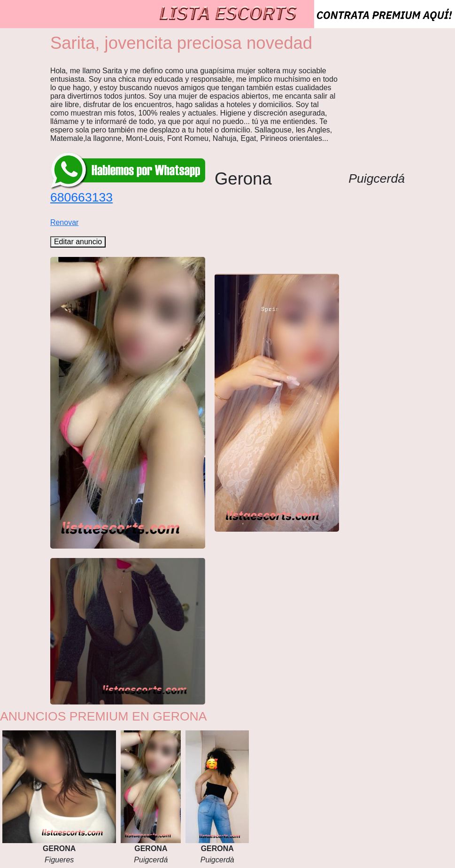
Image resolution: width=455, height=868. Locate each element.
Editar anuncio (78, 242)
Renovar (64, 222)
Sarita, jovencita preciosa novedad (181, 43)
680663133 (81, 197)
